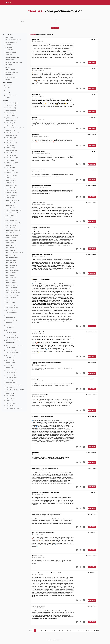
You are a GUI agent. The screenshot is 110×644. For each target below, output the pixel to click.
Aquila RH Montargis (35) (11, 320)
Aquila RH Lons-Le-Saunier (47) (13, 293)
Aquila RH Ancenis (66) (11, 228)
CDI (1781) (8, 88)
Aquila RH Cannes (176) (11, 125)
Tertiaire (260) (9, 55)
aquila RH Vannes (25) (10, 367)
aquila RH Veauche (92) (11, 180)
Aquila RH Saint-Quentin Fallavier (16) (14, 385)
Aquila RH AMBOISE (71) (11, 215)
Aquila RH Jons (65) (10, 233)
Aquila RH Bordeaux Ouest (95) (12, 175)
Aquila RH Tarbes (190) (11, 115)
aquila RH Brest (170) (10, 130)
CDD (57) (7, 90)
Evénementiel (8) (9, 75)
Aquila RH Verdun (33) (10, 328)
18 (76, 630)
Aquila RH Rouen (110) (11, 155)
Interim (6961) (9, 85)
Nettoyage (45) (9, 65)
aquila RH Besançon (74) (11, 205)
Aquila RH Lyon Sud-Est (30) (12, 338)
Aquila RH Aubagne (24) (11, 370)
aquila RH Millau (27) (10, 355)
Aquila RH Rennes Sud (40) (12, 308)
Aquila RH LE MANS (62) (11, 240)
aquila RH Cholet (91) (10, 183)
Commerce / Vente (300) (11, 52)
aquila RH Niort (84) (10, 198)
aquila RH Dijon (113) (10, 148)
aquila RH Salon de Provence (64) (13, 235)
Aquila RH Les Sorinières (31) (12, 333)
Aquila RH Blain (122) (10, 140)
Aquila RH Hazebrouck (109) (12, 160)
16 (70, 630)
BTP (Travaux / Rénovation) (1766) (13, 40)
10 (54, 630)
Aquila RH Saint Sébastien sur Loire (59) (14, 253)
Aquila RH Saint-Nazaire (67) (12, 225)
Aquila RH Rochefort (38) (11, 313)
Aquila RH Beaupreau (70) (11, 220)
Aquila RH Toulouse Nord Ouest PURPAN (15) (15, 390)
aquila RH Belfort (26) (10, 360)
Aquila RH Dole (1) (10, 406)
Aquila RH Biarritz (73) (10, 208)
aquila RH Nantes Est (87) (11, 193)
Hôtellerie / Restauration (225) (12, 57)
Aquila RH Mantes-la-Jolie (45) (12, 295)
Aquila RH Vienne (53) (10, 268)
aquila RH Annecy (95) (10, 178)
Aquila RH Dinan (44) (10, 305)
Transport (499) (9, 50)
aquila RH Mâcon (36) (10, 318)
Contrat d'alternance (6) (11, 95)
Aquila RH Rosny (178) (10, 123)
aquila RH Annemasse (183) (12, 118)
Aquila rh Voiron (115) (10, 145)
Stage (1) (8, 98)
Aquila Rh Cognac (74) (10, 203)
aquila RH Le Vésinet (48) (11, 290)
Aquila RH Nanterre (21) (11, 375)
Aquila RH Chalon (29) (10, 348)
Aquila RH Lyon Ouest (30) (11, 335)
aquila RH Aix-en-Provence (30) (13, 340)
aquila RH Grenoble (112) (11, 150)
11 (57, 630)
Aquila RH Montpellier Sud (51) (12, 270)
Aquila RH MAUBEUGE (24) (11, 372)
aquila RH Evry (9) (9, 401)
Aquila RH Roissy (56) (10, 255)
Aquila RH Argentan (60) (11, 248)
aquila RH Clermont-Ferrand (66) (13, 230)
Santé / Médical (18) (10, 70)
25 (94, 630)
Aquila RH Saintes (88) (11, 188)
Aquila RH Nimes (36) (10, 315)
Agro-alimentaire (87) (10, 60)
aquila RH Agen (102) (10, 165)
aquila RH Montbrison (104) (12, 163)
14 (65, 630)
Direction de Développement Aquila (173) (15, 128)
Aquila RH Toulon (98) (10, 170)
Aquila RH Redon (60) (10, 250)
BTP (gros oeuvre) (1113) (11, 42)
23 (89, 630)
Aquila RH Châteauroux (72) (12, 213)
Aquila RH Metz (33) (10, 325)
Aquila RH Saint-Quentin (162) (12, 133)
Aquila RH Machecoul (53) (11, 265)
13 (62, 630)
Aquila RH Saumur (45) (11, 303)
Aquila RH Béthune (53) (11, 263)
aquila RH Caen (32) (10, 330)
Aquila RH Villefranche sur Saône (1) (14, 408)
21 (83, 630)
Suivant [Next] (98, 630)
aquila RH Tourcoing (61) (11, 245)
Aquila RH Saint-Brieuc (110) (12, 158)
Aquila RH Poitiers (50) (11, 278)
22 (86, 630)
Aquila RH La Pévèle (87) (11, 190)
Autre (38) (8, 93)
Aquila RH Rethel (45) (10, 300)
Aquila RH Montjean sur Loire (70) (13, 223)
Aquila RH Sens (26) (10, 358)
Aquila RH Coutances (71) (11, 218)
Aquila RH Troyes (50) (10, 280)
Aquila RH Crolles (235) (11, 108)
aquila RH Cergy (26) (10, 362)
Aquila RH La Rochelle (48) (11, 288)
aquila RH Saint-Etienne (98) (12, 173)
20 (81, 630)
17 (73, 630)
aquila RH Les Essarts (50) (11, 283)
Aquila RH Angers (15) (10, 387)
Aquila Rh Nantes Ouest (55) (12, 258)
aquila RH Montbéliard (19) (11, 382)
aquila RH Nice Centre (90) (11, 185)
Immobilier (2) (9, 80)
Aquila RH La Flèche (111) (11, 153)
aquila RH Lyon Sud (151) (11, 135)
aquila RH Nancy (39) (10, 310)
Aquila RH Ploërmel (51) (11, 273)
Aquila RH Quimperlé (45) (11, 298)
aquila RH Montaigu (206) (11, 110)
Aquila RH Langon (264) (11, 105)
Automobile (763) (9, 45)
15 (68, 630)
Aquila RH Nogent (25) (10, 365)
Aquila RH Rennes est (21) (11, 377)
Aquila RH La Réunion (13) (11, 398)
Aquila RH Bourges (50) (11, 275)
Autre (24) (8, 67)
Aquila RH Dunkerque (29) (11, 350)
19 (78, 630)
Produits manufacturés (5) (11, 77)
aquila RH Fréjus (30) (10, 343)
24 (91, 630)
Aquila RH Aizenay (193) (11, 113)
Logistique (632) (9, 47)
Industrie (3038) (9, 37)
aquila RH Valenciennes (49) (12, 285)
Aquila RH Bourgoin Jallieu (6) (12, 403)
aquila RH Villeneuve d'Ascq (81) (13, 200)
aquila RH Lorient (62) (10, 243)
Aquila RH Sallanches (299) (12, 103)
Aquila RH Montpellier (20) (11, 380)
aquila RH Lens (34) (10, 323)
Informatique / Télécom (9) (12, 72)
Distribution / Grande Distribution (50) (14, 62)
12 (60, 630)
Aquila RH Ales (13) (10, 396)
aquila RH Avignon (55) (11, 260)
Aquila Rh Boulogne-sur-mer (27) (13, 353)
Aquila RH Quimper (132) (11, 138)
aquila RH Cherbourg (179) (11, 120)
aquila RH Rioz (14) (10, 393)
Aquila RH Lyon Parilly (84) (11, 195)
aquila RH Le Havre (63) (11, 238)
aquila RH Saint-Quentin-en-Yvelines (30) (15, 345)
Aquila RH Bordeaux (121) (11, 143)
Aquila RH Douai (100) (10, 168)
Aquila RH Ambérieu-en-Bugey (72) (13, 210)
